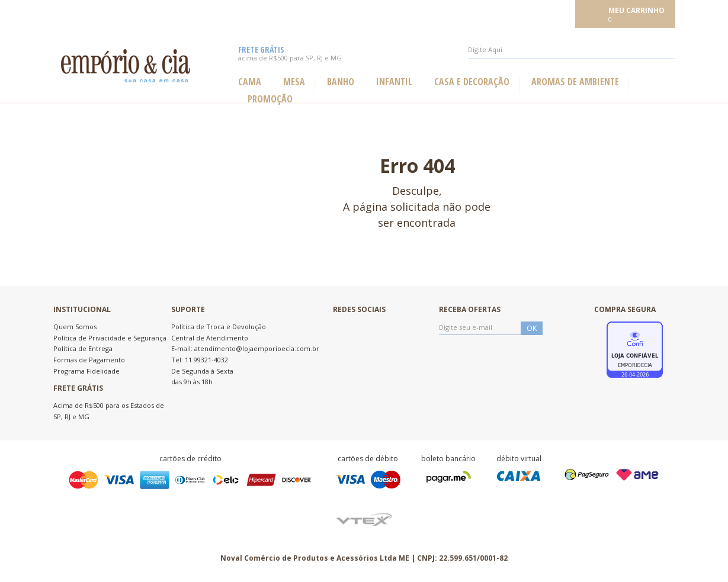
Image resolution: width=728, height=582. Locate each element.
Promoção (270, 99)
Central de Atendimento (210, 338)
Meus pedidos (486, 13)
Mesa (294, 82)
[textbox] (572, 50)
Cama (250, 82)
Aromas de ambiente (575, 82)
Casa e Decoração (472, 82)
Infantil (394, 82)
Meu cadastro (546, 13)
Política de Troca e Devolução (219, 327)
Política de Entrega (83, 348)
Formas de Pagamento (89, 360)
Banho (341, 82)
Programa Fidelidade (86, 371)
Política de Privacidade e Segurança (110, 338)
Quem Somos (75, 327)
